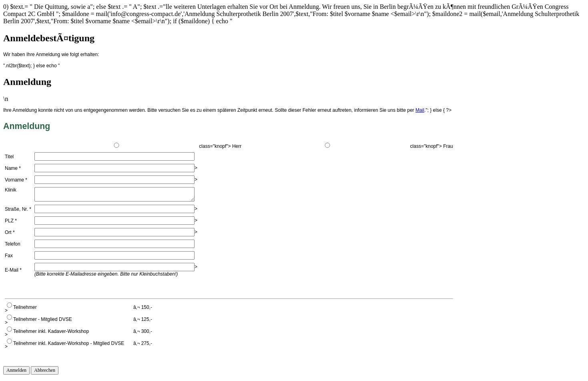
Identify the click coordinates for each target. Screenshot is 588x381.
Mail (420, 110)
